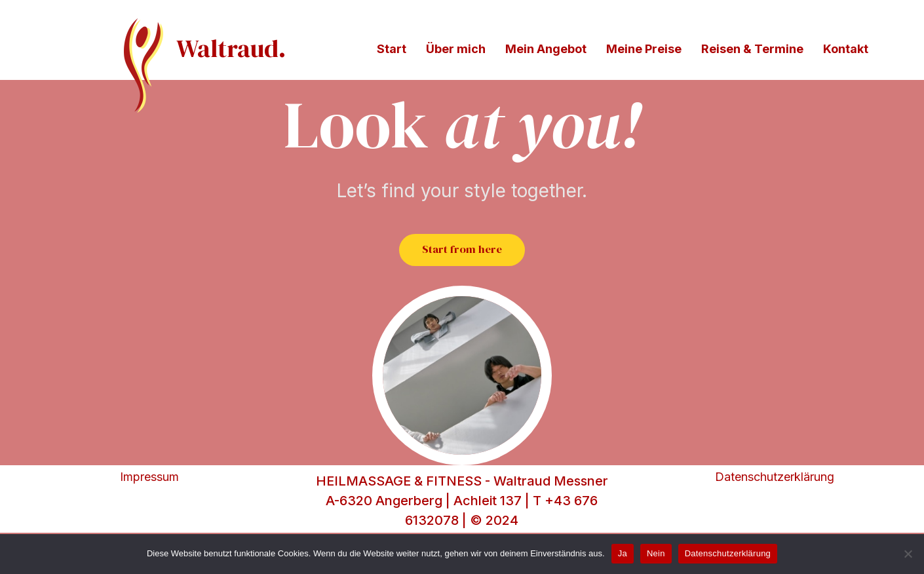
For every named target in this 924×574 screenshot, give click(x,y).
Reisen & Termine (752, 49)
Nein (656, 553)
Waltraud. (231, 48)
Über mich (456, 49)
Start (392, 49)
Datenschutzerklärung (775, 511)
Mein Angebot (546, 49)
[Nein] (908, 554)
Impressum (149, 511)
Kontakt (846, 49)
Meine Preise (644, 49)
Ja (623, 553)
